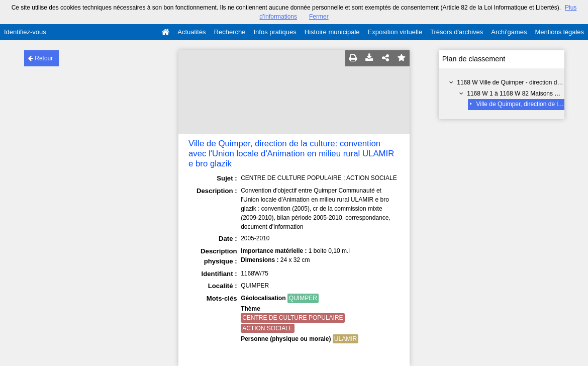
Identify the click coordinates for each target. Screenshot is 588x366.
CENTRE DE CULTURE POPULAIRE (292, 318)
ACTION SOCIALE (268, 328)
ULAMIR (346, 339)
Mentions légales (559, 32)
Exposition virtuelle (395, 32)
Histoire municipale (332, 32)
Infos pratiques (275, 32)
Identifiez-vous (25, 32)
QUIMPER (303, 298)
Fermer (319, 17)
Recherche (230, 32)
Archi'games (509, 32)
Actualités (191, 32)
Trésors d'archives (457, 32)
